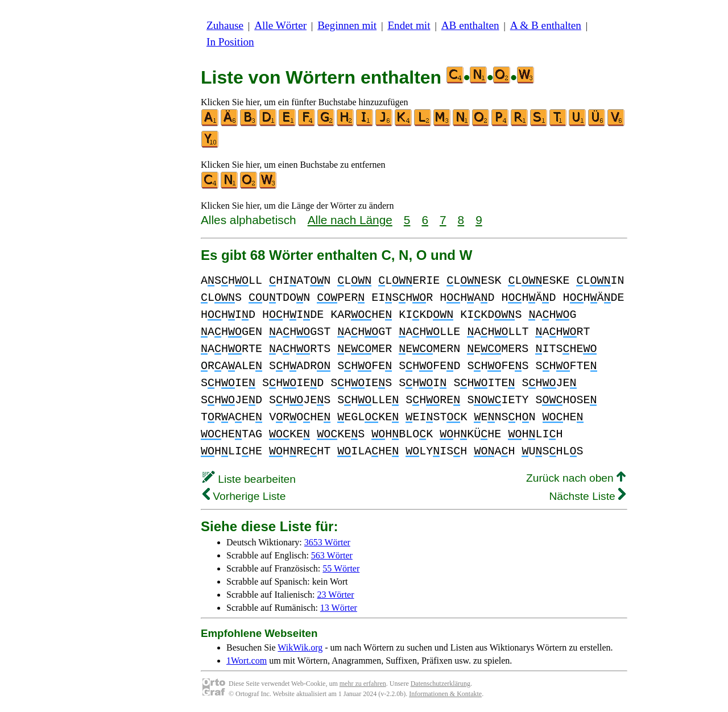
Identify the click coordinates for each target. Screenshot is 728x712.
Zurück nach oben (576, 478)
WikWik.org (300, 647)
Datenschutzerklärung (440, 684)
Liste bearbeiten (249, 479)
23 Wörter (336, 595)
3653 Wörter (327, 542)
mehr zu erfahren (363, 684)
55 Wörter (341, 568)
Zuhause (225, 25)
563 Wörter (332, 555)
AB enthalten (470, 25)
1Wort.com (247, 661)
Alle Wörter (280, 25)
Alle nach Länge (350, 220)
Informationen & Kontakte (445, 694)
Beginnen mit (347, 25)
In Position (230, 42)
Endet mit (409, 25)
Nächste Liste (587, 496)
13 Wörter (339, 608)
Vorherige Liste (244, 496)
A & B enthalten (546, 25)
